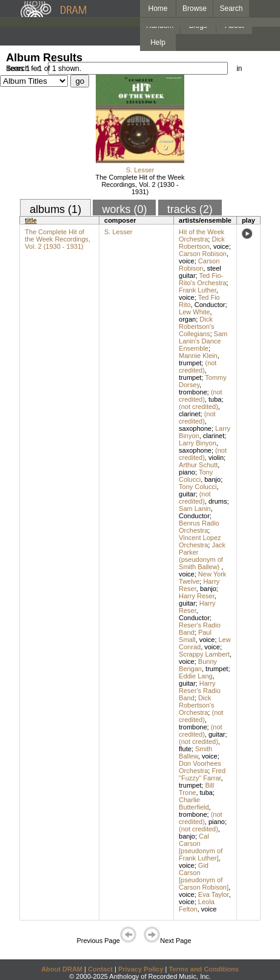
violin (216, 458)
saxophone (195, 428)
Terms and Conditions (204, 969)
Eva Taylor (214, 894)
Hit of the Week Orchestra (202, 235)
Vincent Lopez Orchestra (200, 541)
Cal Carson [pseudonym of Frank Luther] (201, 847)
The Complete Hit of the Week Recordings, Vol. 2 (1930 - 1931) (140, 184)
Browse (195, 8)
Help (158, 42)
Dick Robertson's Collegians (196, 326)
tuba (215, 399)
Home (158, 8)
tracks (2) (190, 209)
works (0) (124, 209)
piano (187, 472)
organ (187, 319)
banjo (212, 479)
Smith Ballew (195, 752)
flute (185, 749)
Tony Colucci (196, 476)
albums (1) (55, 209)
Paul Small (195, 636)
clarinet (189, 414)
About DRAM (62, 969)
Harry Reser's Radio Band (200, 691)
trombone (193, 392)
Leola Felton (197, 905)
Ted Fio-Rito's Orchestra (203, 279)
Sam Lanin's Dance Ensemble (203, 341)
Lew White (194, 312)
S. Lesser (140, 170)
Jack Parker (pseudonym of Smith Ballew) (202, 556)
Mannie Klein (198, 356)
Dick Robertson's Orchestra (196, 705)
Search (232, 8)
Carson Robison (203, 254)
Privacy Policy (141, 969)
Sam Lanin (195, 509)
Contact (100, 969)
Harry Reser (197, 596)
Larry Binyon (198, 443)
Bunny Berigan (198, 665)
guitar (187, 494)
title (31, 220)
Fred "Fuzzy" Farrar (202, 774)
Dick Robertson (202, 243)
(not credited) (198, 367)
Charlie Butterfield (194, 803)
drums (218, 501)
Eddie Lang (196, 676)
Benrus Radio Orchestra (199, 527)
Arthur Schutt (198, 465)
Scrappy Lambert (204, 654)
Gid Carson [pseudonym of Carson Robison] (204, 876)
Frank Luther (198, 290)
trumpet (190, 363)
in (239, 69)
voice (221, 246)
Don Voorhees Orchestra (200, 767)
